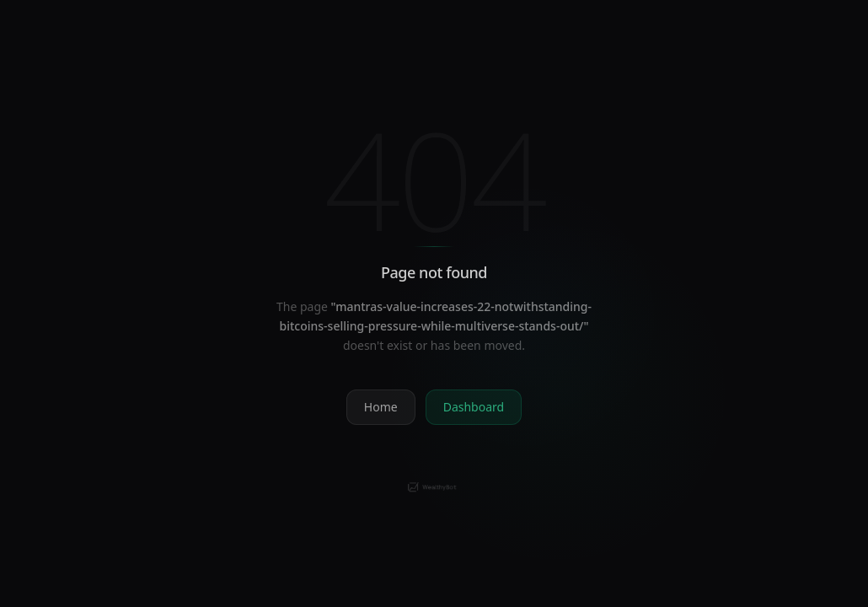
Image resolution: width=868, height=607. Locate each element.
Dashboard (474, 407)
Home (381, 407)
